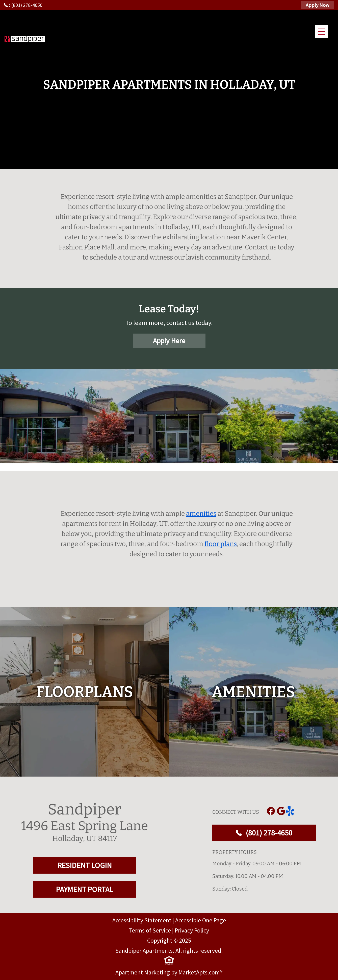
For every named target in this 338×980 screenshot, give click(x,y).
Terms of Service (150, 930)
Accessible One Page (201, 920)
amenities (201, 514)
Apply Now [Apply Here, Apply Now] (317, 5)
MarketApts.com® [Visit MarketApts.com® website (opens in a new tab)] (201, 972)
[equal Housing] (169, 961)
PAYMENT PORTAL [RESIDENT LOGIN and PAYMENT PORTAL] (84, 889)
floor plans (220, 544)
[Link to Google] (281, 811)
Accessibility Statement (142, 920)
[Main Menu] (322, 32)
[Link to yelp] (291, 811)
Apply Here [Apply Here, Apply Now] (169, 341)
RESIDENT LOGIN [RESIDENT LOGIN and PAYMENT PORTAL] (85, 865)
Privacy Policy (192, 930)
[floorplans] (85, 692)
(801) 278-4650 (264, 833)
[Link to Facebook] (271, 811)
